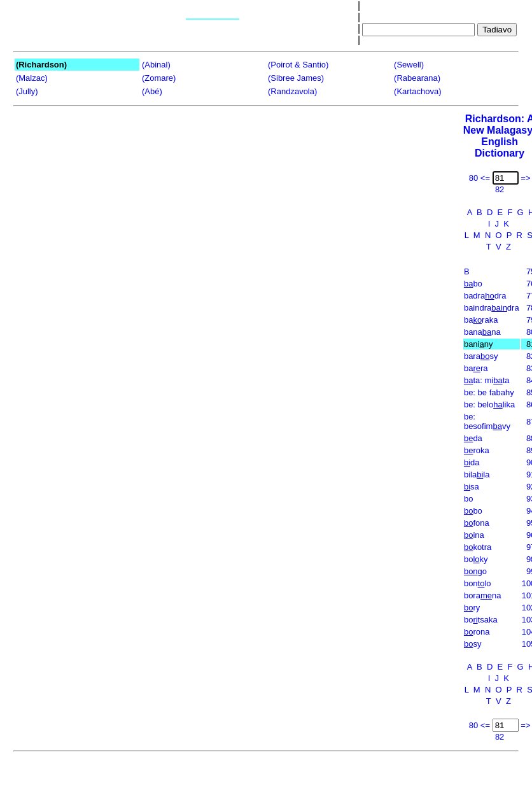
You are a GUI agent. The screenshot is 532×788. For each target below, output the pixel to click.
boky (476, 559)
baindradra (492, 308)
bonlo (478, 583)
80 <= (479, 178)
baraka (481, 320)
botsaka (481, 620)
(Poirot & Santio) (298, 65)
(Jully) (27, 91)
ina (474, 535)
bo (473, 284)
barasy (481, 356)
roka (477, 450)
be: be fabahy (489, 392)
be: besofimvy (487, 421)
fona (477, 523)
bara (476, 368)
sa (472, 487)
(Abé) (152, 91)
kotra (478, 547)
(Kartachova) (417, 91)
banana (482, 332)
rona (477, 632)
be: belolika (489, 405)
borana (483, 595)
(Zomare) (159, 78)
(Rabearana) (417, 78)
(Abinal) (156, 65)
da (473, 438)
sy (472, 644)
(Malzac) (32, 78)
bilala (477, 475)
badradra (485, 296)
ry (472, 608)
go (475, 571)
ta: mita (487, 380)
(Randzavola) (292, 91)
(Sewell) (409, 65)
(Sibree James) (296, 78)
